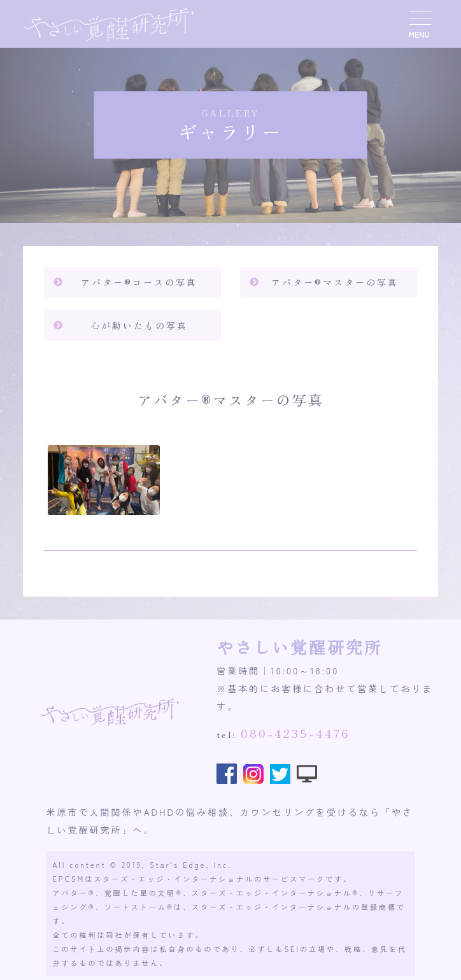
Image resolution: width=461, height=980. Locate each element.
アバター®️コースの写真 (139, 282)
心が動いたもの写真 (139, 325)
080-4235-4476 (295, 733)
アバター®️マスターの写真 (335, 282)
